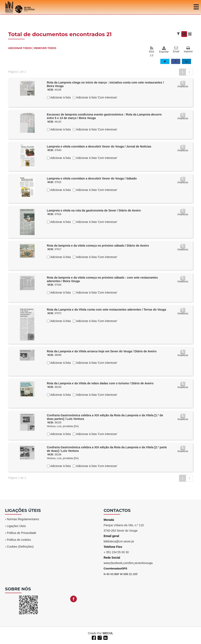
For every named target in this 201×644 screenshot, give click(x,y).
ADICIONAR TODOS (20, 48)
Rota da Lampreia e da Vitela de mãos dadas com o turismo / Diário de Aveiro (100, 383)
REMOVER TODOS (45, 48)
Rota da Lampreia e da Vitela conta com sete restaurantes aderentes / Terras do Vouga (107, 310)
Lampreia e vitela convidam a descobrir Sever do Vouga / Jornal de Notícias (99, 146)
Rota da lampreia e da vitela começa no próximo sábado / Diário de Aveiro (98, 246)
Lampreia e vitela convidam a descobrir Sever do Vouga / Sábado (92, 178)
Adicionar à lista (60, 97)
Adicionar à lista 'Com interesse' (96, 97)
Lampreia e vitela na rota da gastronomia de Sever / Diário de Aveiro (94, 210)
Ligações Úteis (16, 526)
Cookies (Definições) (20, 547)
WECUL (108, 633)
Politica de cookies (19, 540)
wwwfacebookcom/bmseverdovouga (128, 563)
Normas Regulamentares (23, 519)
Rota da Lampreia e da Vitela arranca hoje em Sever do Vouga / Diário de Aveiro (102, 351)
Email (176, 50)
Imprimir (188, 50)
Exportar (164, 50)
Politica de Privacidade (22, 533)
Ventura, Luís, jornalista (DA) (63, 426)
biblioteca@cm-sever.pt (119, 541)
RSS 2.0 (151, 52)
